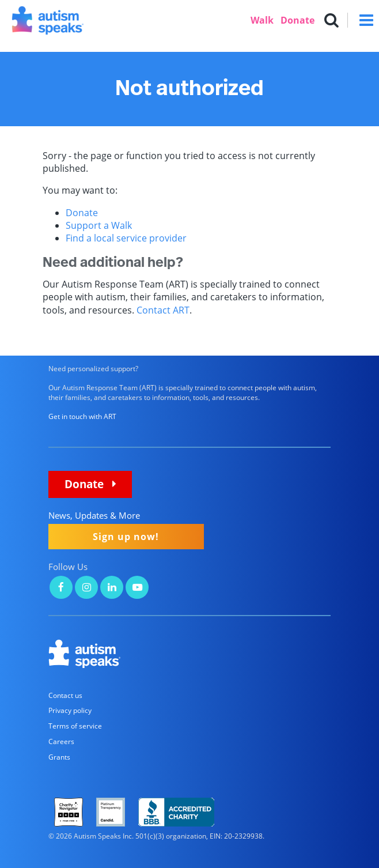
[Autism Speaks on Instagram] (86, 588)
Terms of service (75, 726)
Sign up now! (126, 537)
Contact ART (163, 310)
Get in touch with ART (82, 416)
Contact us (65, 695)
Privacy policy (70, 710)
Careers (61, 741)
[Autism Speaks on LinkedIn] (112, 588)
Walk (262, 20)
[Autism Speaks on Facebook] (61, 588)
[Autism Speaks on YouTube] (137, 588)
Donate (297, 20)
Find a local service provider (126, 238)
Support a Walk (99, 225)
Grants (59, 757)
